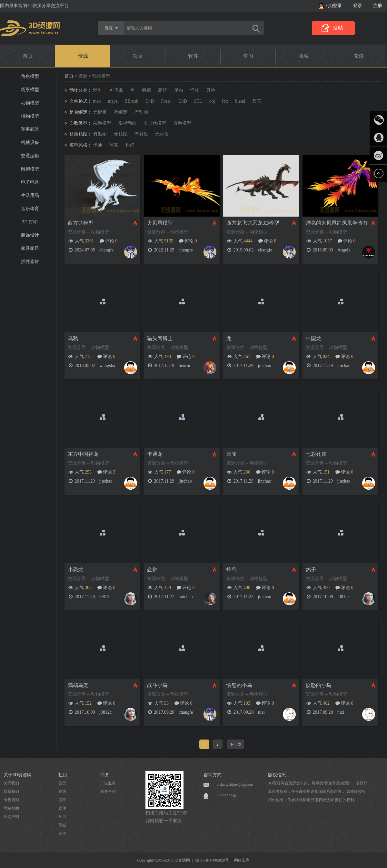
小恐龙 (75, 570)
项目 (138, 56)
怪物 (195, 90)
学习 (248, 56)
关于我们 (11, 783)
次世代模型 (155, 123)
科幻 (130, 145)
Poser (166, 101)
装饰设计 (30, 235)
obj (212, 101)
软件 (193, 56)
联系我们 (11, 791)
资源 (83, 56)
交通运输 (30, 156)
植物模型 (30, 116)
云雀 (232, 454)
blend (240, 101)
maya (113, 101)
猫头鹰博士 (160, 338)
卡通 (98, 145)
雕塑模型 (30, 169)
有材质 (141, 134)
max (97, 101)
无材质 (162, 134)
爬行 (163, 90)
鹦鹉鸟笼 (78, 685)
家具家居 (30, 248)
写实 (114, 145)
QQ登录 (334, 6)
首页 (28, 56)
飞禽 (119, 90)
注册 (378, 6)
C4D (150, 101)
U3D (183, 101)
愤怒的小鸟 (239, 685)
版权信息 (277, 775)
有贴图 (100, 134)
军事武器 (30, 129)
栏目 (63, 775)
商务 (105, 775)
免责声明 (11, 817)
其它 (257, 101)
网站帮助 (11, 808)
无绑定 (100, 112)
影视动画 (127, 123)
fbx (225, 101)
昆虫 (179, 90)
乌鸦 (73, 338)
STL (198, 101)
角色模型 (30, 76)
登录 (358, 6)
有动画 (141, 112)
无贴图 (121, 134)
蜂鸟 (232, 570)
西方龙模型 (81, 223)
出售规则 (11, 800)
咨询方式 (213, 775)
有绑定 (121, 112)
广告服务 (108, 783)
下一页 (235, 744)
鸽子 (311, 570)
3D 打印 (30, 222)
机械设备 (30, 143)
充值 (359, 56)
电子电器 (30, 182)
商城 (303, 56)
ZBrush (132, 101)
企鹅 (152, 570)
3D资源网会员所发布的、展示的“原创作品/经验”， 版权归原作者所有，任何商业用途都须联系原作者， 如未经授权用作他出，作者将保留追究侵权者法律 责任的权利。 (318, 791)
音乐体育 (30, 209)
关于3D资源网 (18, 775)
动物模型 (30, 103)
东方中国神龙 (83, 454)
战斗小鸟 (157, 685)
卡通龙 (155, 454)
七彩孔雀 (316, 454)
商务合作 (108, 791)
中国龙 (313, 338)
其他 (211, 90)
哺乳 (98, 90)
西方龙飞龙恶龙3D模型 (253, 223)
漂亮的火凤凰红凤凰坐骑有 (337, 223)
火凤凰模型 (160, 223)
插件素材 (30, 262)
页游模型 (182, 123)
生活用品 (30, 195)
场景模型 (30, 90)
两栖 (146, 90)
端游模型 (102, 123)
